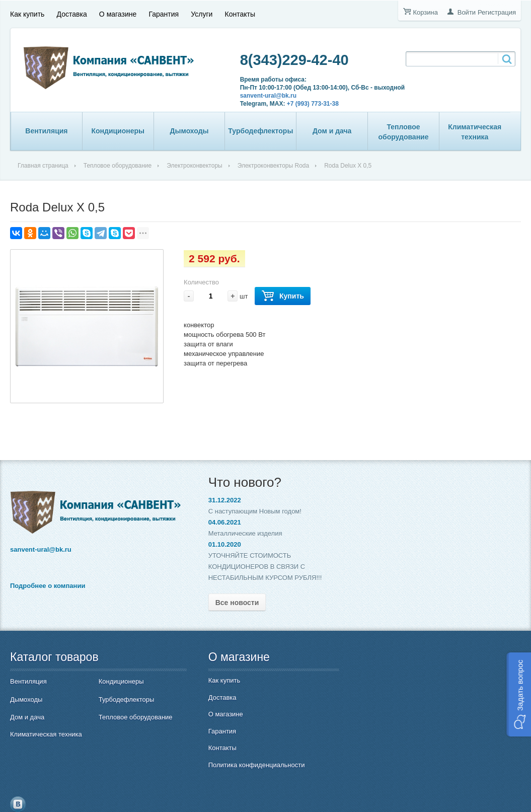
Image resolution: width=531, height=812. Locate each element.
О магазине (118, 14)
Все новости (230, 603)
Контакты (240, 14)
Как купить (27, 14)
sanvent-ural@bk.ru (266, 96)
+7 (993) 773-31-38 (310, 104)
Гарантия (164, 14)
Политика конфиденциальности (249, 765)
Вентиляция (46, 131)
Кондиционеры (118, 131)
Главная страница (43, 166)
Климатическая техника (475, 132)
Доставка (72, 14)
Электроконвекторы (194, 166)
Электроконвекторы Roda (273, 166)
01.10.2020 (217, 544)
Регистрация (497, 12)
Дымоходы (189, 131)
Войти (467, 12)
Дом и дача (332, 131)
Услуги (202, 14)
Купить (283, 296)
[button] (519, 694)
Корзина (425, 12)
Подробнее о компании (48, 584)
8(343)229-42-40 (292, 60)
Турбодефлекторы (260, 131)
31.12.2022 (217, 500)
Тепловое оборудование (403, 132)
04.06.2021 (217, 522)
